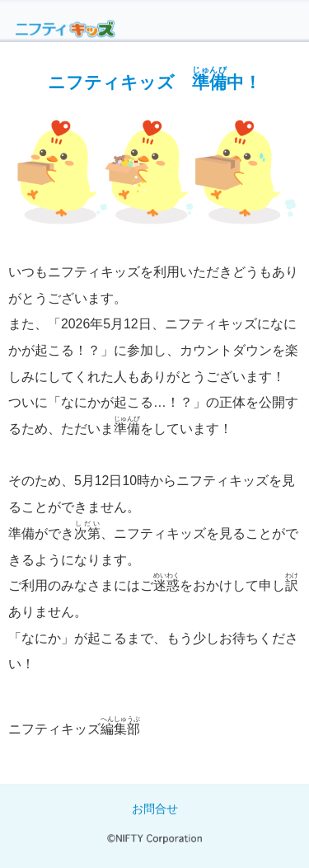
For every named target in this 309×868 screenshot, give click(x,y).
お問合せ (155, 809)
